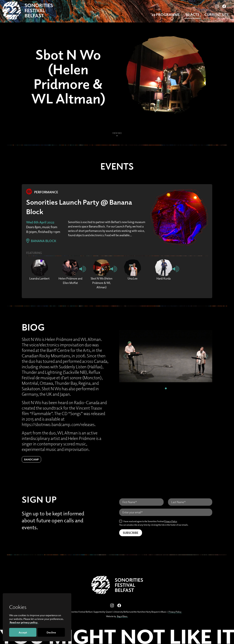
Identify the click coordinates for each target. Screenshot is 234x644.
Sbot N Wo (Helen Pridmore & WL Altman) (102, 283)
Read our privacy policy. (24, 622)
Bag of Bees (122, 616)
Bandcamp (31, 459)
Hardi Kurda (164, 278)
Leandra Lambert (39, 278)
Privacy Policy (171, 521)
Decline (51, 632)
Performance (42, 192)
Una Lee (133, 278)
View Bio (117, 133)
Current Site (217, 15)
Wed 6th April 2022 (40, 222)
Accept (23, 632)
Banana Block (41, 241)
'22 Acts (192, 14)
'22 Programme (165, 15)
